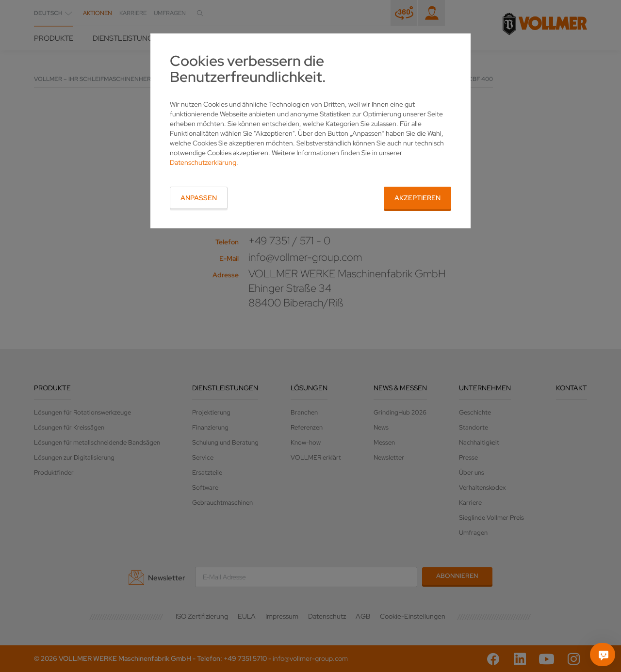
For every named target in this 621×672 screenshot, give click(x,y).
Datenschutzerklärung (203, 162)
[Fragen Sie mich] (604, 655)
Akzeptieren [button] (417, 198)
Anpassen (199, 198)
